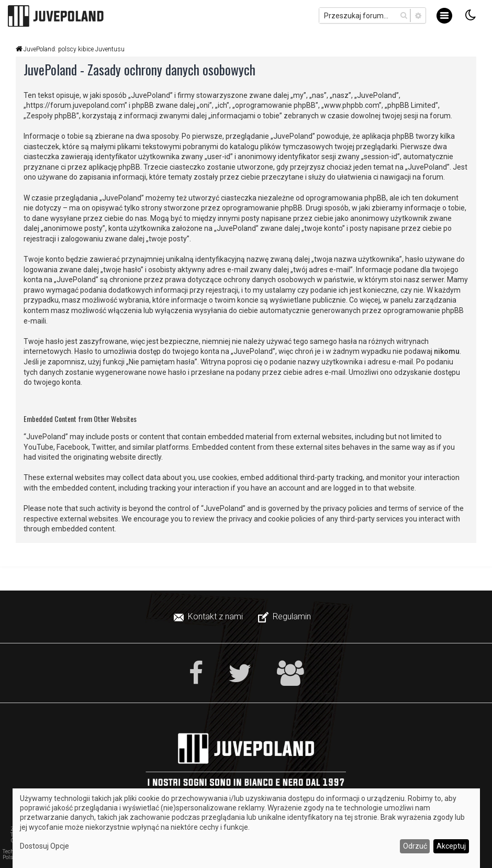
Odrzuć (415, 846)
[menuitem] (209, 617)
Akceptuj (451, 846)
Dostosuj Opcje (44, 846)
